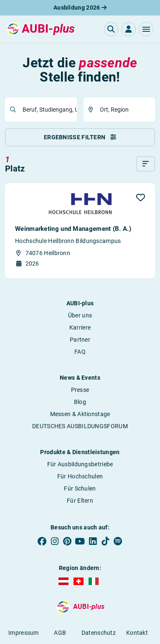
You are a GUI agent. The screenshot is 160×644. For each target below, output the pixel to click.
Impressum (24, 633)
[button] (146, 29)
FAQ (80, 352)
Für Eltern (80, 501)
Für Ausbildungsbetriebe (80, 464)
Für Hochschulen (80, 476)
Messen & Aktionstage (80, 414)
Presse (80, 390)
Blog (80, 402)
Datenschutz (99, 633)
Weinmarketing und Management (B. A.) (73, 229)
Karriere (80, 327)
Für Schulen (80, 488)
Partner (80, 340)
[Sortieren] (146, 164)
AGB (60, 633)
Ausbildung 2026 (80, 8)
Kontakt (137, 633)
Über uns (80, 315)
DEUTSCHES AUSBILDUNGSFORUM (80, 426)
